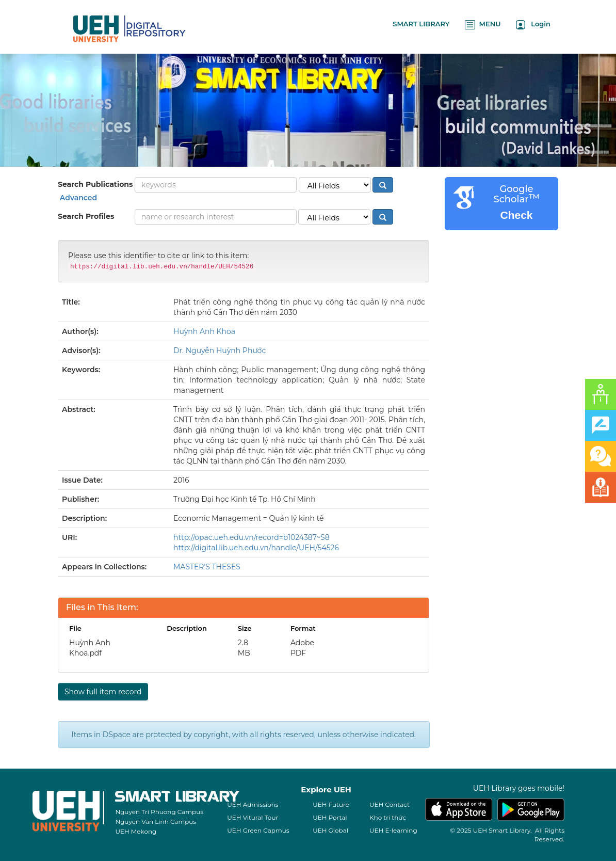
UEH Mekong (136, 831)
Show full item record (103, 692)
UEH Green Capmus (258, 830)
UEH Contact (390, 804)
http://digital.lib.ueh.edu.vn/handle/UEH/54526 (256, 548)
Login (533, 25)
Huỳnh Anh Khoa (204, 331)
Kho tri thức (388, 817)
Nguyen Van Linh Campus (156, 822)
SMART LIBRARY (421, 24)
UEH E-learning (393, 830)
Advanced (77, 198)
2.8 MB (244, 648)
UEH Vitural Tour (253, 817)
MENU (483, 25)
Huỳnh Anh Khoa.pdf (90, 648)
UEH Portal (330, 817)
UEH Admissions (253, 804)
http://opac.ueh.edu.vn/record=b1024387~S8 (252, 537)
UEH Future (331, 804)
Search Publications (95, 184)
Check (516, 215)
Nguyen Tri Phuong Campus (159, 812)
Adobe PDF (302, 648)
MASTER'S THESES (207, 567)
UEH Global (330, 830)
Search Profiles (86, 216)
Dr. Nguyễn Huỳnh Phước (220, 350)
